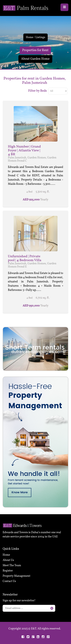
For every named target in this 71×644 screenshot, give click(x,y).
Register (8, 571)
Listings (40, 37)
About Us (8, 560)
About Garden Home (35, 59)
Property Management (16, 576)
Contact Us (9, 581)
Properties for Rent (35, 50)
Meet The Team (12, 565)
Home (29, 37)
